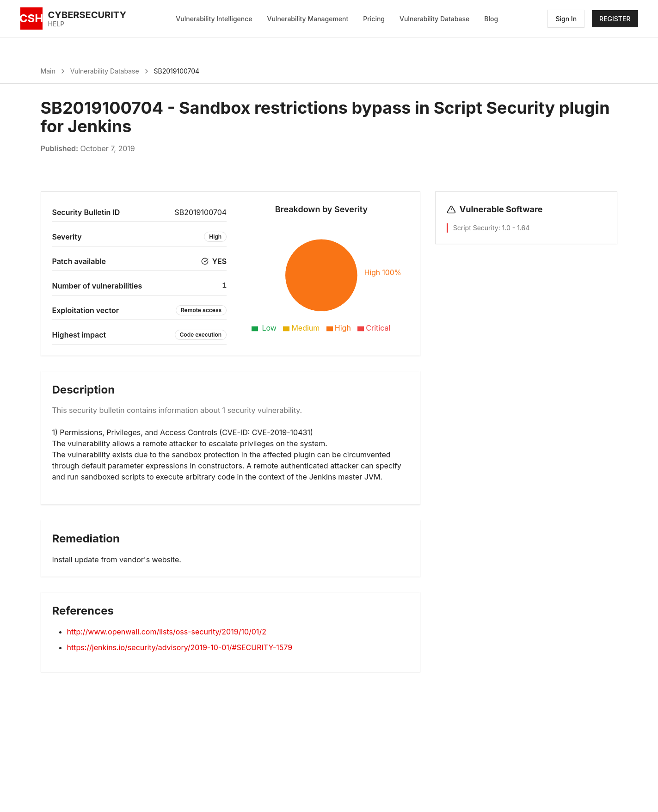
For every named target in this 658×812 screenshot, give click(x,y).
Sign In (566, 19)
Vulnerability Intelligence (214, 19)
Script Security (476, 228)
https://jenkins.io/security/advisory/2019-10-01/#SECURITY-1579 (180, 647)
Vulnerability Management (308, 19)
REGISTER (615, 19)
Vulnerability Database (434, 19)
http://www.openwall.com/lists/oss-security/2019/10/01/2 (167, 632)
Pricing (374, 19)
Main (48, 71)
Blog (491, 19)
